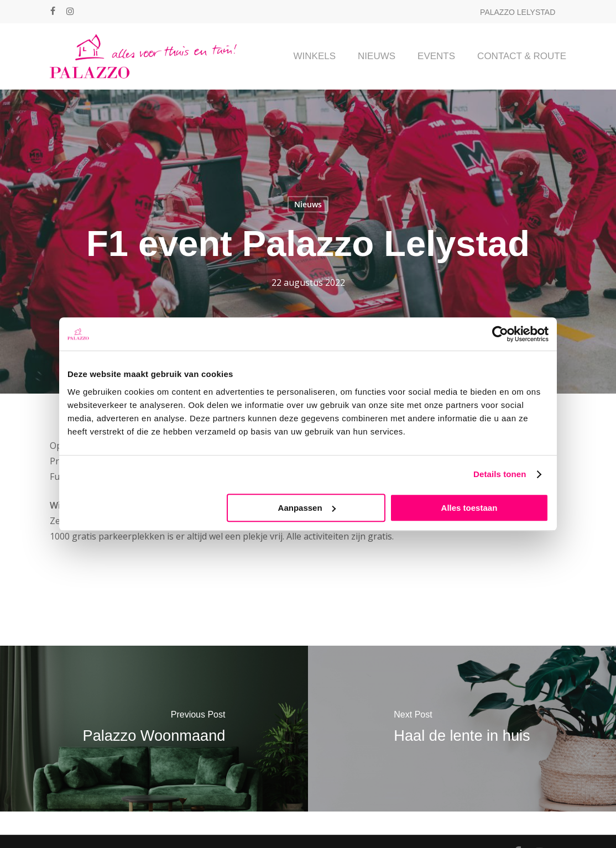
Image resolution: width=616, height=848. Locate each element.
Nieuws (308, 204)
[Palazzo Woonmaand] (154, 729)
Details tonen (500, 474)
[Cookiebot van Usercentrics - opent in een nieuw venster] (500, 334)
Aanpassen (307, 508)
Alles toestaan (469, 508)
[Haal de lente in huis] (462, 729)
